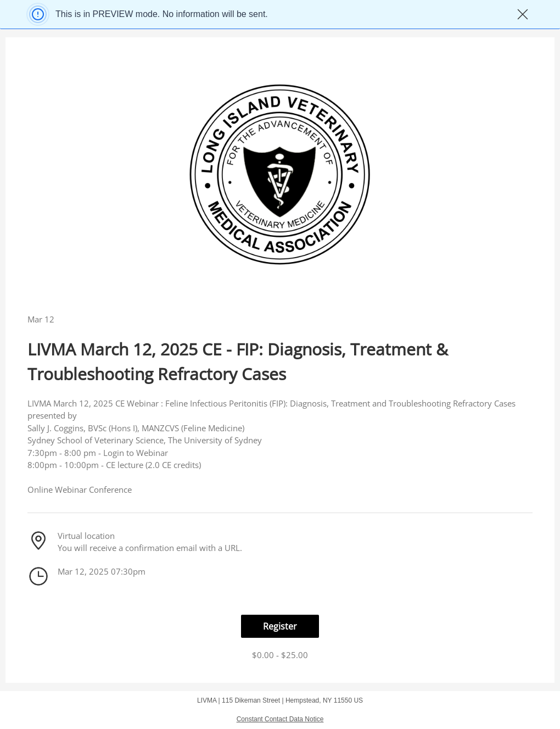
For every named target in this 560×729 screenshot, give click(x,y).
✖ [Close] (523, 14)
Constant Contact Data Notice (280, 719)
